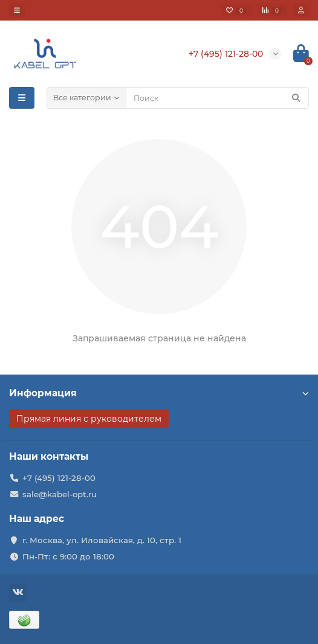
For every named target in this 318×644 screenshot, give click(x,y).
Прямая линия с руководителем (89, 419)
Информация (159, 393)
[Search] (217, 98)
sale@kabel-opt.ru (60, 494)
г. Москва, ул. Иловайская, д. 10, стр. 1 (102, 540)
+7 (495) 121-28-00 (59, 478)
